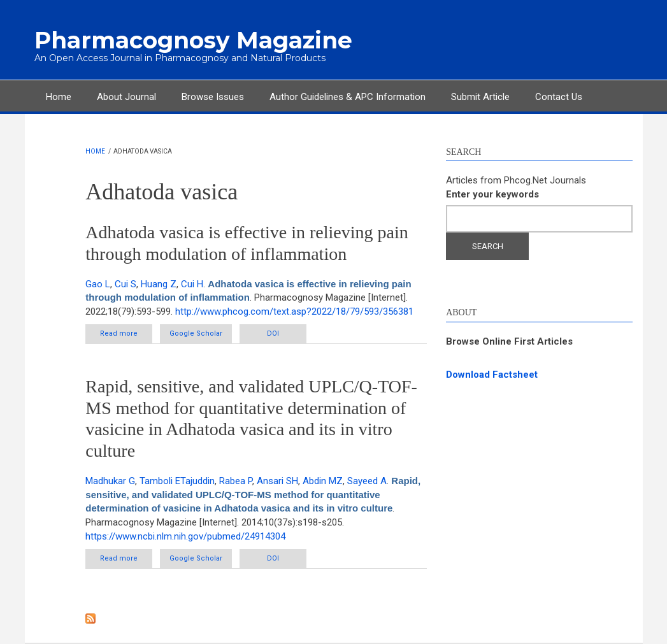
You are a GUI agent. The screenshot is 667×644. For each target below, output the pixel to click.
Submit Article (480, 97)
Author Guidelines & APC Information (348, 97)
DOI (273, 333)
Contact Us (559, 97)
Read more (126, 336)
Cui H (192, 284)
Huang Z (159, 284)
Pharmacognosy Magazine (193, 40)
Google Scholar (196, 333)
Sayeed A (367, 481)
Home (59, 97)
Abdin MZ (323, 481)
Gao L (98, 284)
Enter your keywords (492, 194)
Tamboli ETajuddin (177, 481)
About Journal (126, 97)
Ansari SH (277, 481)
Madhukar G (110, 481)
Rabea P (236, 481)
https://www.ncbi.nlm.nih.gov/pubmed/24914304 (185, 536)
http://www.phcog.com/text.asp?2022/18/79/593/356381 (294, 311)
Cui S (126, 284)
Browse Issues (213, 97)
